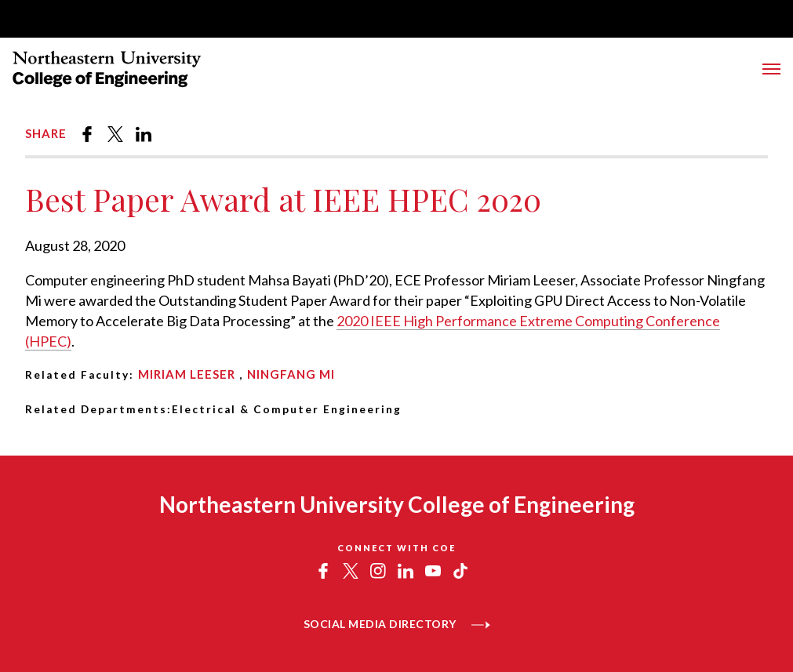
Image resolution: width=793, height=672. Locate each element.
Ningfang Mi (291, 374)
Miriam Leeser (187, 374)
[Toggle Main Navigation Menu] (771, 69)
